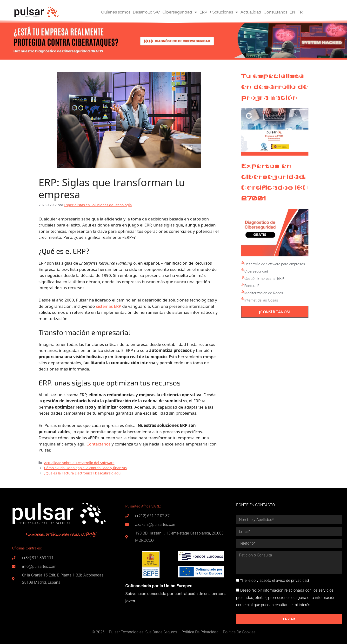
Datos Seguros (165, 632)
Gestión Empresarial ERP (264, 279)
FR (300, 12)
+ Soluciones (224, 12)
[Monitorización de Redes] (243, 292)
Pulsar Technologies (126, 632)
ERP (203, 12)
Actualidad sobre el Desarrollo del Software (79, 463)
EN (292, 12)
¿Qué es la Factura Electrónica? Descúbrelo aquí (83, 473)
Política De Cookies (239, 632)
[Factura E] (243, 285)
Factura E (252, 286)
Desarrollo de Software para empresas (275, 264)
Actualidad (251, 12)
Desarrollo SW (146, 12)
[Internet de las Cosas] (243, 299)
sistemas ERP (109, 306)
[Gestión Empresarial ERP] (243, 277)
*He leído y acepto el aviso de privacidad (275, 580)
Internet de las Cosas (261, 300)
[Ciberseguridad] (243, 270)
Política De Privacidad (200, 632)
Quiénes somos (116, 12)
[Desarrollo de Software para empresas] (243, 263)
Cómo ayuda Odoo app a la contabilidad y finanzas (85, 468)
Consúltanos (275, 12)
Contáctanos (99, 444)
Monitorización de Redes (264, 293)
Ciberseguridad (180, 12)
